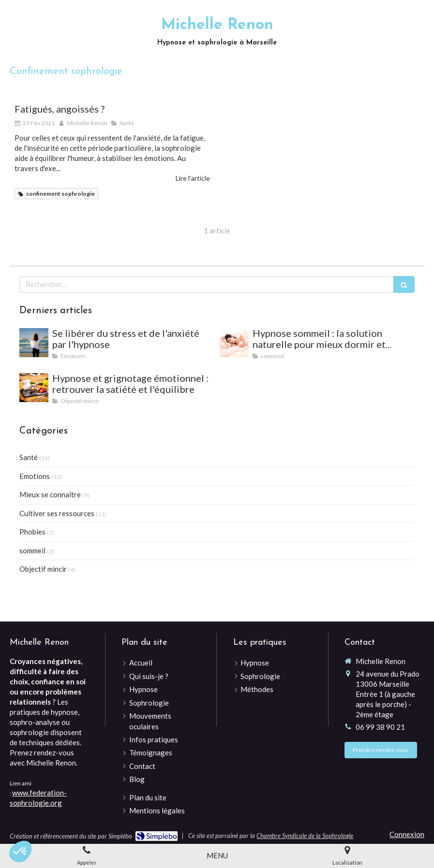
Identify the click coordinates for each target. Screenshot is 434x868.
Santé (29, 457)
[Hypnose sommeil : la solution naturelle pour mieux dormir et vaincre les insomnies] (234, 343)
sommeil (32, 550)
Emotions (35, 476)
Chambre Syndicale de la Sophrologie (305, 836)
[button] (20, 852)
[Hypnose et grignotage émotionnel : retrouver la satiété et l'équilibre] (34, 388)
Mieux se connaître (50, 494)
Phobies (32, 532)
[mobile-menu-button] (217, 856)
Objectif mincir (43, 569)
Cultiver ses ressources (57, 513)
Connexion (407, 834)
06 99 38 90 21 (380, 727)
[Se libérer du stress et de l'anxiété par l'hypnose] (34, 343)
